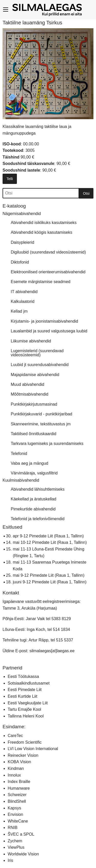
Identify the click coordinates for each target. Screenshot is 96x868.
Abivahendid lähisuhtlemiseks (38, 489)
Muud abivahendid (28, 384)
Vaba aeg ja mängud (29, 463)
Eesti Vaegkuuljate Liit (28, 703)
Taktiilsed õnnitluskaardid (34, 434)
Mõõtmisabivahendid (30, 394)
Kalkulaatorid (23, 301)
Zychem (15, 841)
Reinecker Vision (23, 755)
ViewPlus (16, 847)
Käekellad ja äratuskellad (34, 499)
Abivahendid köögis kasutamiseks (41, 232)
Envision (15, 814)
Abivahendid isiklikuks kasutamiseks (44, 223)
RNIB (13, 828)
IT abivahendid (24, 292)
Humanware (19, 788)
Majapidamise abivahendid (35, 375)
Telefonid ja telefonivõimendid (38, 519)
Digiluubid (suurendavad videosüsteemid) (48, 252)
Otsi (86, 193)
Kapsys (14, 808)
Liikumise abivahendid (31, 341)
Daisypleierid (23, 242)
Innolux (14, 775)
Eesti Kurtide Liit (23, 696)
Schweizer (17, 795)
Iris (10, 860)
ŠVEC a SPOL (21, 834)
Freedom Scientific (25, 742)
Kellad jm (19, 311)
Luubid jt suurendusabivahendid (40, 365)
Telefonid (19, 454)
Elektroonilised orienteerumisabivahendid (48, 272)
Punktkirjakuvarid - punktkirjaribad (41, 414)
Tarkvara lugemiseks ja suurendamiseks (47, 444)
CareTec (15, 736)
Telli (10, 179)
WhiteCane (18, 821)
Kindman (16, 768)
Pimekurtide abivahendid (33, 509)
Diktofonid (20, 262)
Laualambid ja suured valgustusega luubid (49, 331)
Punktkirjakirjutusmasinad (34, 404)
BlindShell (17, 801)
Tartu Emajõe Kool (24, 709)
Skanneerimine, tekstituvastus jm (41, 424)
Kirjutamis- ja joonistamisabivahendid (44, 321)
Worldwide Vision (23, 854)
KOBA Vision (19, 762)
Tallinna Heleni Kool (26, 716)
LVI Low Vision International (33, 749)
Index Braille (19, 782)
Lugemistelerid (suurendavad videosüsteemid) (37, 353)
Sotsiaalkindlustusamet (29, 683)
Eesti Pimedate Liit (25, 690)
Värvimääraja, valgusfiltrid (34, 473)
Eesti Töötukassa (23, 676)
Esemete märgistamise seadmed (41, 282)
